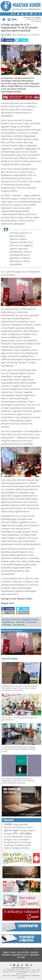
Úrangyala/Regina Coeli (13, 842)
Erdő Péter (24, 825)
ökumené (17, 837)
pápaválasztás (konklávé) (14, 827)
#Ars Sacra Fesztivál (11, 619)
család (8, 824)
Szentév (29, 827)
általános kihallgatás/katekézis (17, 848)
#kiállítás (20, 622)
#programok (19, 625)
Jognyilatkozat (26, 975)
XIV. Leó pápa (22, 833)
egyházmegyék (11, 830)
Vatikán (28, 845)
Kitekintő (6, 955)
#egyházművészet (30, 619)
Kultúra (6, 35)
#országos (7, 625)
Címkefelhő (9, 820)
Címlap (6, 952)
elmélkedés (19, 845)
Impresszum (6, 975)
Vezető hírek (10, 659)
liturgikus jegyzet (28, 830)
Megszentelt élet (20, 955)
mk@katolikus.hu (26, 972)
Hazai (13, 952)
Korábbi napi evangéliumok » (30, 814)
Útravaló (7, 837)
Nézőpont (34, 955)
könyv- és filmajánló (21, 840)
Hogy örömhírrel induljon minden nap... (16, 792)
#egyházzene (8, 622)
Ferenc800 (8, 834)
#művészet (31, 622)
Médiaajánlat (16, 975)
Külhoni (34, 952)
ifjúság (16, 825)
